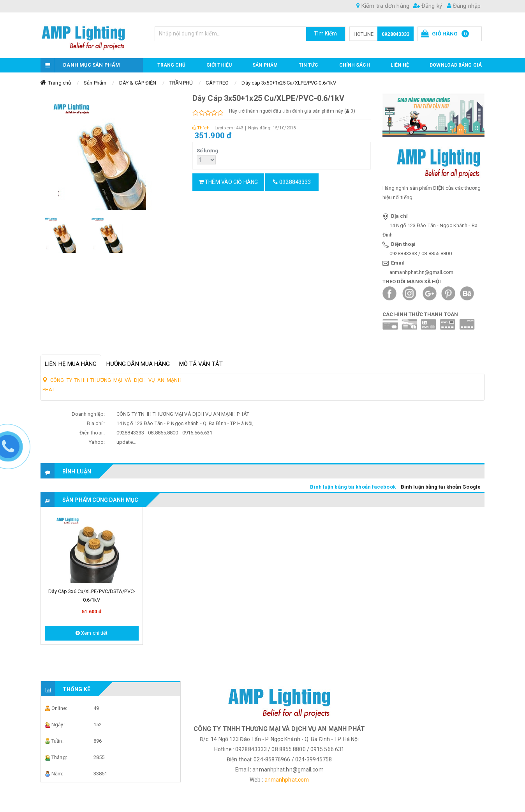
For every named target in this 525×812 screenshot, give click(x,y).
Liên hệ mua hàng (71, 364)
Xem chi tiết (92, 633)
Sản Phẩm (95, 83)
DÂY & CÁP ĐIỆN (138, 83)
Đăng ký (428, 6)
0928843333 (396, 34)
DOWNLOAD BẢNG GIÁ (456, 65)
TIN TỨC (309, 65)
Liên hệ (400, 65)
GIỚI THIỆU (219, 65)
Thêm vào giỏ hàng (228, 182)
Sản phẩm (265, 65)
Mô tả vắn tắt (201, 364)
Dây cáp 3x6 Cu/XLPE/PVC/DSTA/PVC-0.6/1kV (92, 596)
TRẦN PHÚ (181, 83)
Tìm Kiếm (326, 34)
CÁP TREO (217, 83)
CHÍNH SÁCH (355, 65)
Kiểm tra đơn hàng (383, 6)
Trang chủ (172, 65)
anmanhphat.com (287, 780)
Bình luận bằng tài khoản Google (441, 487)
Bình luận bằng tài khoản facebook (353, 487)
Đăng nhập (464, 6)
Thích (201, 128)
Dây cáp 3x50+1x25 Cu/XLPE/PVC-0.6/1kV (289, 83)
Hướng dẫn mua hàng (138, 364)
